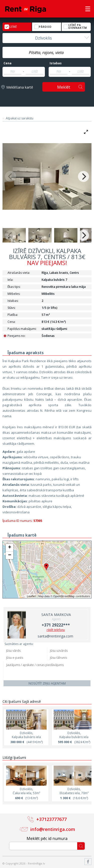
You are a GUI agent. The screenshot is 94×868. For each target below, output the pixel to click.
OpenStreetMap (64, 596)
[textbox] (47, 53)
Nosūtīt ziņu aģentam (47, 683)
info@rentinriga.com (53, 829)
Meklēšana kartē (20, 87)
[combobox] (47, 38)
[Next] (83, 176)
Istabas (56, 63)
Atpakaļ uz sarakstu (20, 118)
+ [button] (10, 548)
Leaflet (31, 596)
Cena (8, 63)
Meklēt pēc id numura (47, 838)
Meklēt (64, 87)
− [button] (10, 555)
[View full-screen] (86, 132)
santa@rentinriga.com (55, 636)
